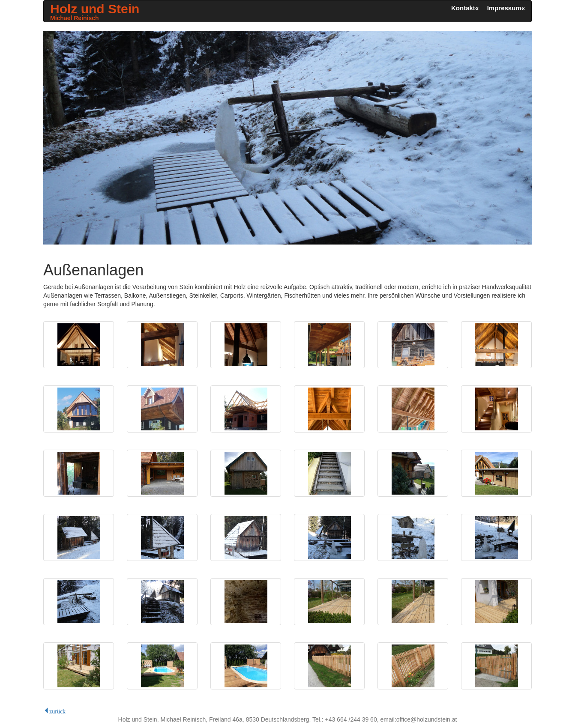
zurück (57, 710)
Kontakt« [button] (465, 8)
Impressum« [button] (506, 8)
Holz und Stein (95, 12)
